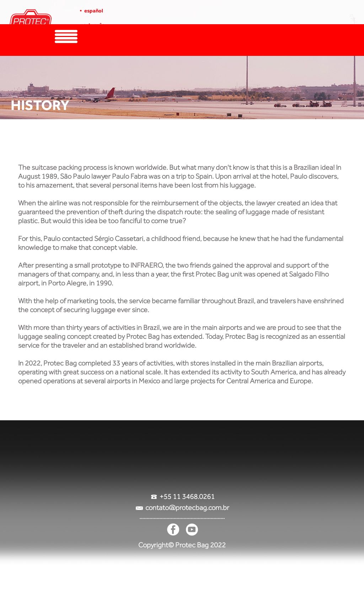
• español (91, 10)
